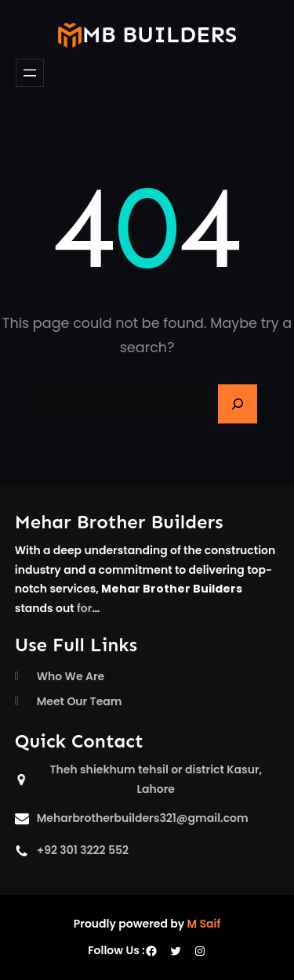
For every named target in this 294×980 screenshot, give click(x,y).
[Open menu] (30, 73)
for (84, 608)
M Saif (204, 924)
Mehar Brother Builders (119, 522)
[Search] (238, 404)
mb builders (160, 35)
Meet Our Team (80, 701)
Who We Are (71, 676)
